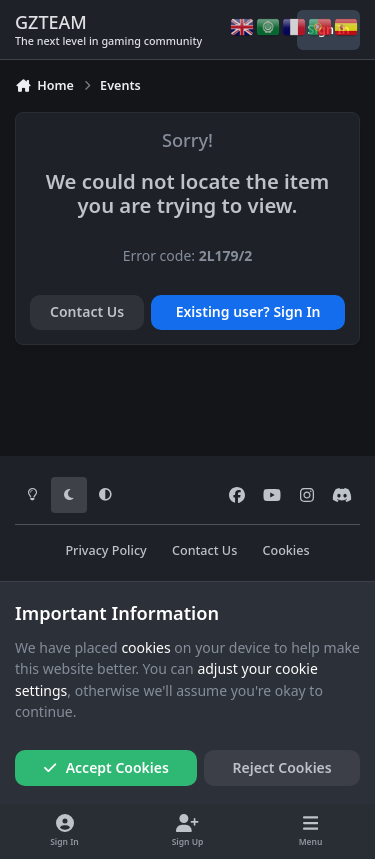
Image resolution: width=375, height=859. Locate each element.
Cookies (285, 550)
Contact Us (87, 311)
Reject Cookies (282, 767)
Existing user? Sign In (248, 311)
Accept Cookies (106, 767)
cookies (145, 647)
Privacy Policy (105, 550)
